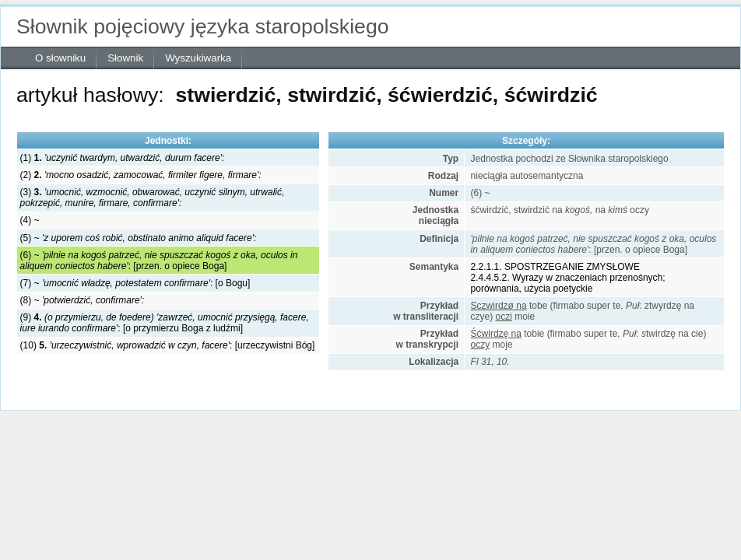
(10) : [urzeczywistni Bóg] (168, 345)
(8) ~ (83, 300)
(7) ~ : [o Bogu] (135, 283)
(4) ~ (30, 220)
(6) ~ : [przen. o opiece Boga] (159, 261)
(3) (153, 198)
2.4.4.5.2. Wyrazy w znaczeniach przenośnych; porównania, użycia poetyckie (568, 283)
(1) (123, 158)
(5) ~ (139, 238)
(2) (141, 175)
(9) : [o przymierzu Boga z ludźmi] (165, 323)
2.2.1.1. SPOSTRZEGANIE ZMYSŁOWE (555, 267)
